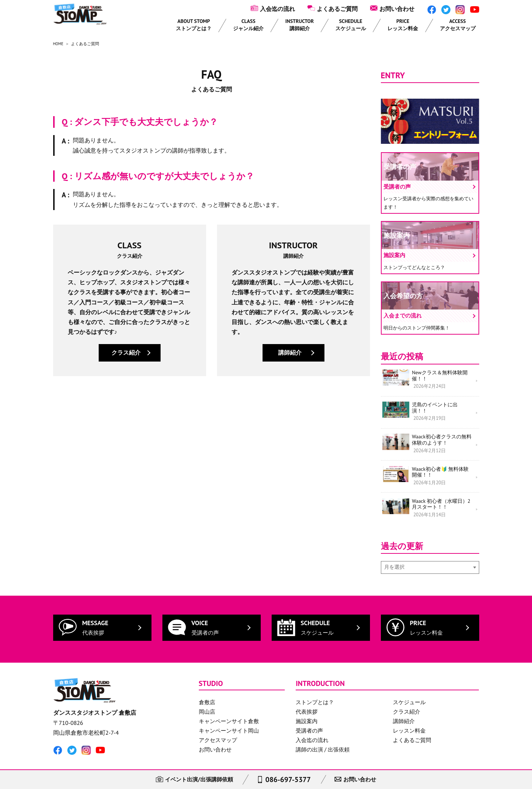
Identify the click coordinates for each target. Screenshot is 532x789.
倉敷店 (207, 687)
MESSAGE (95, 612)
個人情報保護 (70, 760)
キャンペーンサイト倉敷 (229, 706)
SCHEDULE (351, 25)
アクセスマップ (218, 725)
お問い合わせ (397, 9)
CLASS (248, 25)
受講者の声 (309, 716)
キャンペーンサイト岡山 (229, 716)
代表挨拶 (307, 697)
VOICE (205, 612)
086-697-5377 (288, 778)
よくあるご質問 (337, 9)
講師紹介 (290, 352)
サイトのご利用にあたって (126, 760)
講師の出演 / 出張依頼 (323, 734)
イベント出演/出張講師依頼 (196, 778)
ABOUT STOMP (194, 25)
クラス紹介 (126, 352)
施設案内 (307, 706)
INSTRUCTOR (299, 25)
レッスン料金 (409, 716)
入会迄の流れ (277, 9)
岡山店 (207, 697)
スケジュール (409, 687)
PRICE (403, 25)
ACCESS (458, 25)
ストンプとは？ (315, 687)
